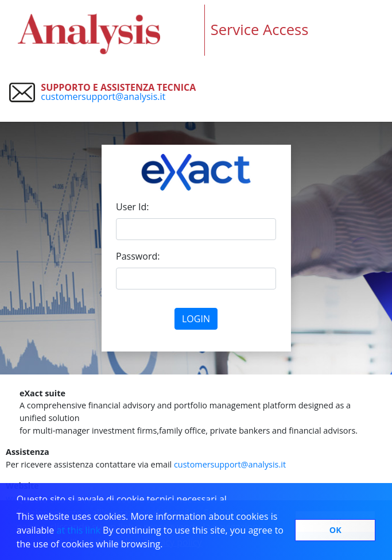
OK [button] (335, 530)
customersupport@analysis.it (103, 96)
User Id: (132, 207)
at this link (80, 530)
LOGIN (196, 319)
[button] (167, 546)
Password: (138, 256)
